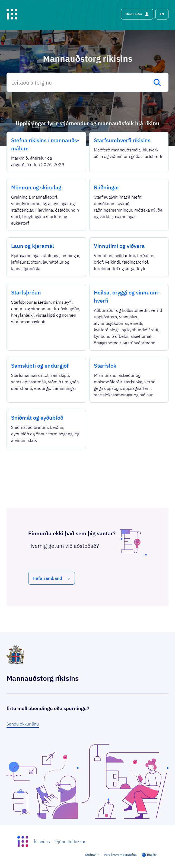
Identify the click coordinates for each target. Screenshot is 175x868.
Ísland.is (42, 841)
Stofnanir (92, 855)
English (152, 855)
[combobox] (87, 82)
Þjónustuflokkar (70, 841)
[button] (162, 14)
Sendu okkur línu (23, 724)
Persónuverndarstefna (120, 855)
